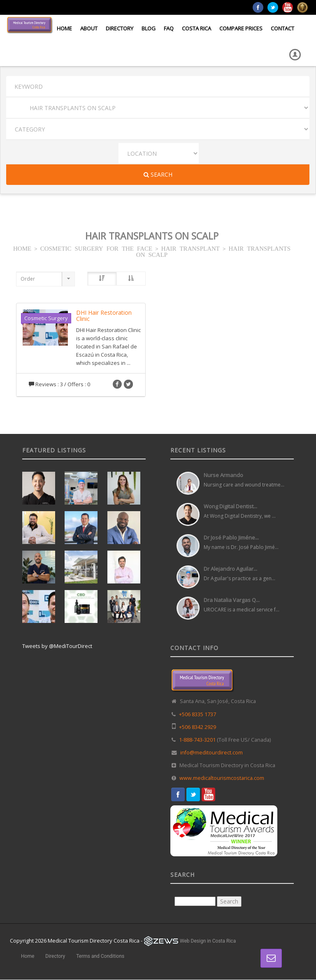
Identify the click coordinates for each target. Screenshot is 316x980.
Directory (120, 28)
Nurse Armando (223, 475)
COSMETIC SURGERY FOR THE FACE (96, 248)
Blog (149, 28)
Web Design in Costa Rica (208, 941)
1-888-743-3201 (197, 740)
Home (64, 28)
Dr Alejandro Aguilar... (230, 569)
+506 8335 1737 (197, 714)
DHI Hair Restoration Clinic (104, 316)
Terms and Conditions (100, 956)
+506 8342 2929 (197, 727)
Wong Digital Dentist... (230, 506)
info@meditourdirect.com (211, 753)
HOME (22, 248)
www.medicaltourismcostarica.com (222, 778)
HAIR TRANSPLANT (191, 248)
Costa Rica (196, 28)
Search (158, 174)
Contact (282, 28)
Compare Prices (241, 28)
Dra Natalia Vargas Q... (232, 600)
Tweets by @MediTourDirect (57, 646)
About (89, 28)
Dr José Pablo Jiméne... (231, 537)
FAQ (169, 28)
